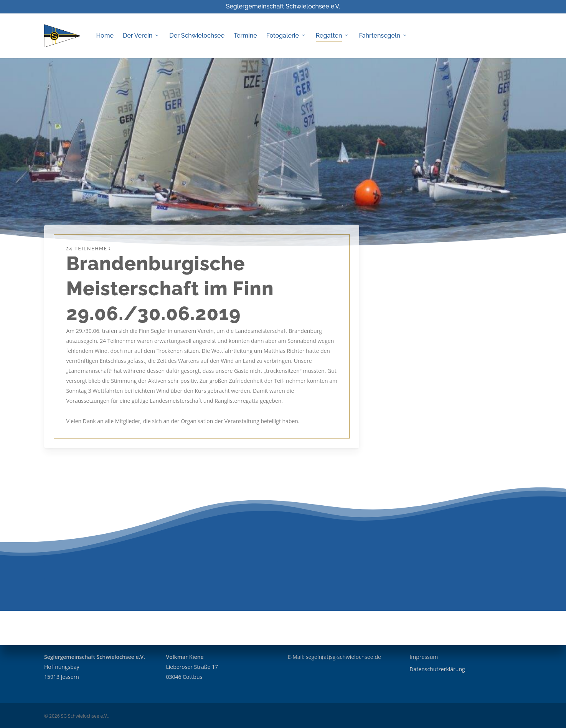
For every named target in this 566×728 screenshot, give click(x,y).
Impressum (424, 657)
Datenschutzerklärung (437, 669)
